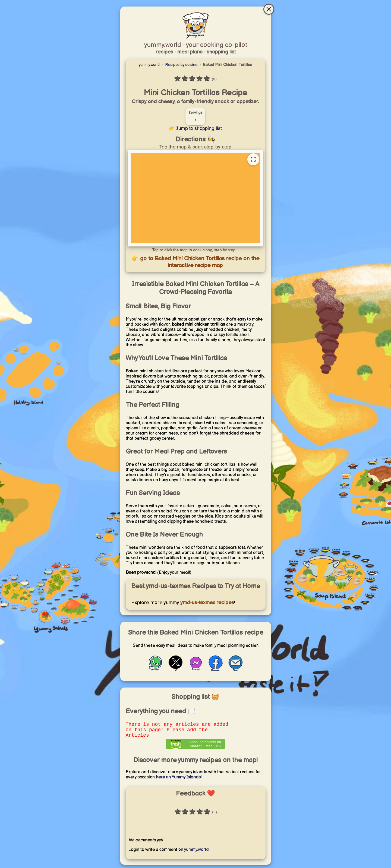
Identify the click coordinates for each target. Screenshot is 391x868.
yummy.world (149, 65)
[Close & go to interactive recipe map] (269, 9)
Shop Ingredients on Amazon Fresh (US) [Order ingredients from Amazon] (205, 747)
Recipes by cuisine (181, 65)
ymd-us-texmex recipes (207, 603)
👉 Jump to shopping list (195, 129)
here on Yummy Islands (178, 780)
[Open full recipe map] (253, 159)
